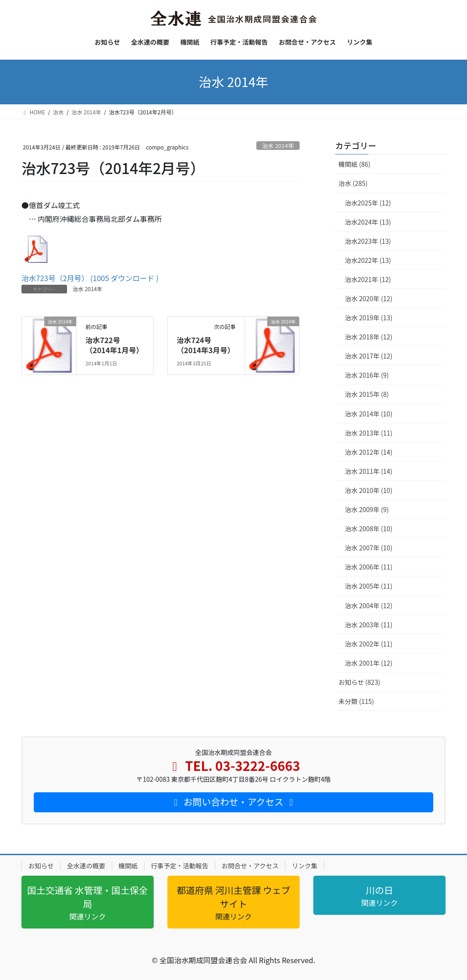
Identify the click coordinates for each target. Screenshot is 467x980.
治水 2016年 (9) (367, 375)
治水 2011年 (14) (368, 471)
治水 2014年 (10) (368, 414)
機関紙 (128, 866)
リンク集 (305, 866)
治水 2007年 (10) (368, 548)
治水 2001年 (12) (368, 663)
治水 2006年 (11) (368, 567)
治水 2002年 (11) (368, 644)
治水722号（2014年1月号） (114, 345)
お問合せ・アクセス (250, 866)
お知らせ (41, 866)
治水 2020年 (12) (368, 298)
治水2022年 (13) (368, 260)
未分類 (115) (356, 701)
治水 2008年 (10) (368, 528)
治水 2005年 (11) (368, 586)
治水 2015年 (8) (367, 394)
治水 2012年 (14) (368, 452)
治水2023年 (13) (368, 241)
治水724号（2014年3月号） (205, 345)
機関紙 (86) (354, 164)
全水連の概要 (86, 866)
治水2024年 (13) (368, 222)
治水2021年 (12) (368, 279)
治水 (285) (353, 183)
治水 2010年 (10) (368, 490)
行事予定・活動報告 (180, 866)
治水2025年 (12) (368, 203)
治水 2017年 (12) (368, 356)
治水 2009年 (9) (367, 509)
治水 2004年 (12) (368, 605)
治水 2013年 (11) (368, 433)
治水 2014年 (278, 146)
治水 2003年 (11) (368, 625)
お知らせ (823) (359, 682)
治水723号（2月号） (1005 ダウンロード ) (90, 278)
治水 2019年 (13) (368, 318)
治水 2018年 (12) (368, 337)
